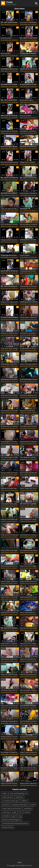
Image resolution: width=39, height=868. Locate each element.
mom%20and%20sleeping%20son (15, 823)
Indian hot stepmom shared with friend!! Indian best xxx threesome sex (10, 675)
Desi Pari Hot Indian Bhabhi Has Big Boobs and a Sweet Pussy (29, 628)
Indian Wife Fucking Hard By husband (10, 706)
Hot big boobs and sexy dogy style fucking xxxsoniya (29, 737)
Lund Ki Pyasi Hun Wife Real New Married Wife (10, 131)
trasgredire (13, 552)
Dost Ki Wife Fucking (26, 100)
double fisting (8, 827)
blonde (26, 366)
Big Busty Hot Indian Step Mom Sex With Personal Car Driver (10, 488)
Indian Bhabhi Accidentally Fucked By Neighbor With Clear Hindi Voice (29, 286)
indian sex (4, 226)
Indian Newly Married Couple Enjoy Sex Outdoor (10, 566)
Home (20, 862)
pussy (25, 288)
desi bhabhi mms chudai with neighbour (29, 535)
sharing (32, 459)
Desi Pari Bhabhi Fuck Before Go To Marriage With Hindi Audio (10, 224)
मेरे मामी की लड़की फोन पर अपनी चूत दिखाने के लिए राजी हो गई (29, 85)
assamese (28, 808)
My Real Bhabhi (6, 54)
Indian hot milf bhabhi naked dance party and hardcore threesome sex (10, 519)
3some (15, 739)
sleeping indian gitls (20, 805)
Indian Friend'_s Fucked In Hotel (10, 644)
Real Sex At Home (26, 116)
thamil (33, 805)
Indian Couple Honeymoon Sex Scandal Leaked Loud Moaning (29, 752)
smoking (6, 812)
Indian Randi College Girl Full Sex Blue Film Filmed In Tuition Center (10, 659)
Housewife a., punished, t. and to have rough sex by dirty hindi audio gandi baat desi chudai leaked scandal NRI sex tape (29, 333)
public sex (11, 350)
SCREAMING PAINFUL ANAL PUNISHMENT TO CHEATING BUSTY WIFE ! (10, 504)
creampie (35, 195)
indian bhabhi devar (15, 599)
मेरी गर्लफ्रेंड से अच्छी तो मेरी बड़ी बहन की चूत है (10, 317)
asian (33, 211)
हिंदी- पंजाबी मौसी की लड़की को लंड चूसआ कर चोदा (10, 628)
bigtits (22, 552)
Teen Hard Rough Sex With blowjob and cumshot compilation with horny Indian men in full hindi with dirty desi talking (10, 457)
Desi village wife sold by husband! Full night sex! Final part (29, 457)
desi (6, 211)
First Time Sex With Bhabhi (28, 22)
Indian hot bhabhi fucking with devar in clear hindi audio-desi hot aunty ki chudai (10, 783)
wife (21, 475)
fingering (9, 413)
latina (31, 133)
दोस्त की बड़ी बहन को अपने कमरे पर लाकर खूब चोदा (10, 380)
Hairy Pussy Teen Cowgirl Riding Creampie (29, 566)
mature (18, 444)
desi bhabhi (10, 335)
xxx (28, 459)
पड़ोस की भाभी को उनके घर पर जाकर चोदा (29, 69)
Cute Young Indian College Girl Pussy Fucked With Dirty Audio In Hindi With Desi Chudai (29, 519)
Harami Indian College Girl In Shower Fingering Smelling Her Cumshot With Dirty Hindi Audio (29, 317)
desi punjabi (5, 723)
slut (29, 366)
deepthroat (35, 521)
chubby (25, 475)
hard (37, 661)
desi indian (17, 335)
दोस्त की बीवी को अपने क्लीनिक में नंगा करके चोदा (10, 193)
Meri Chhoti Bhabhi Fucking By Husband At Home (10, 162)
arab (34, 475)
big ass (22, 350)
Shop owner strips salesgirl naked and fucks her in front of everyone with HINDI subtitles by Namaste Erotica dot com (10, 349)
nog (20, 816)
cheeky (7, 552)
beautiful (6, 805)
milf (34, 133)
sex (30, 211)
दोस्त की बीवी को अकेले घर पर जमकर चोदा (10, 69)
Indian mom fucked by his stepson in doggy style (29, 659)
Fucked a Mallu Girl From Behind (10, 473)
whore (33, 366)
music (7, 397)
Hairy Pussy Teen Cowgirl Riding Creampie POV (29, 644)
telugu (30, 350)
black (25, 428)
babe (16, 537)
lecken (27, 812)
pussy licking (16, 413)
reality (15, 475)
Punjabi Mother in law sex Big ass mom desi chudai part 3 (29, 349)
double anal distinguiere (12, 820)
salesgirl (17, 350)
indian (31, 226)
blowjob (29, 521)
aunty (16, 211)
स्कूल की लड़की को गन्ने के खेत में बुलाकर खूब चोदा (10, 271)
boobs (32, 676)
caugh (14, 812)
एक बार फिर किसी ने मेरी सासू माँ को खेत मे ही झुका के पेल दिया (29, 706)
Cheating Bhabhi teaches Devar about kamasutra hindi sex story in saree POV (29, 271)
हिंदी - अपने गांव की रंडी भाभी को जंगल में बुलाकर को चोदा (10, 100)
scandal (36, 226)
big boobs (31, 552)
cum (21, 195)
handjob (29, 754)
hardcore (26, 133)
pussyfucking (15, 770)
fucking (29, 288)
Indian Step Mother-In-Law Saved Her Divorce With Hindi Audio (29, 597)
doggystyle (24, 459)
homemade (30, 444)
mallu (12, 211)
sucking (3, 583)
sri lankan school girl (10, 801)
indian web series (6, 785)
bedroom (17, 304)
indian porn (8, 24)
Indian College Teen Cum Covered (29, 488)
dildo (8, 366)
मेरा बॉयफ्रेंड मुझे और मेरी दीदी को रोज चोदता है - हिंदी (29, 54)
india (2, 211)
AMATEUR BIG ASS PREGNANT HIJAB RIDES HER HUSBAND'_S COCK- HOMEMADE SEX (29, 442)
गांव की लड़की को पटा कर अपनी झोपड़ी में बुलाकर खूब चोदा (29, 240)
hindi (2, 24)
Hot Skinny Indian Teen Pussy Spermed (10, 690)
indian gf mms (8, 797)
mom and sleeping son (19, 793)
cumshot (26, 211)
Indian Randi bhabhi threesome (29, 675)
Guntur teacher (25, 255)
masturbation (5, 754)
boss (2, 350)
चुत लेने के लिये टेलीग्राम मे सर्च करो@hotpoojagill (29, 380)
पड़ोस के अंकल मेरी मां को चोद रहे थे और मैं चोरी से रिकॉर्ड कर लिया (10, 116)
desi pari (18, 226)
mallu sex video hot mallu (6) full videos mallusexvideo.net (29, 768)
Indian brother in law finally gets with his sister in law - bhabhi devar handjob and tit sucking (10, 597)
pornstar (36, 319)
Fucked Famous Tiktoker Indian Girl (29, 193)
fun (20, 812)
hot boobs (30, 739)
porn (22, 211)
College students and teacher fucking (10, 240)
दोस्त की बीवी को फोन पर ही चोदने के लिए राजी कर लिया (10, 85)
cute (7, 583)
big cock (3, 335)
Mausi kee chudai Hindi (27, 411)
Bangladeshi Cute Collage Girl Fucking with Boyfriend (10, 768)
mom (26, 661)
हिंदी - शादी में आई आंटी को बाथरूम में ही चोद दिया (10, 22)
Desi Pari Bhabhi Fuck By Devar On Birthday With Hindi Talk (29, 721)
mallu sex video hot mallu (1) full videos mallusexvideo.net (10, 209)
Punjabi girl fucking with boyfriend (10, 721)
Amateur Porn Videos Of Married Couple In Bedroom (10, 302)
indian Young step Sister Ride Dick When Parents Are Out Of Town (29, 364)
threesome (31, 381)
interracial (18, 661)
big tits (16, 397)
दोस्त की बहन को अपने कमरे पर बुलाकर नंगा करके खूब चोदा (29, 147)
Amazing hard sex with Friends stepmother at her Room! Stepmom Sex (10, 612)
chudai (36, 552)
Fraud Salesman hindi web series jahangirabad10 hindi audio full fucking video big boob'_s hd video (10, 411)
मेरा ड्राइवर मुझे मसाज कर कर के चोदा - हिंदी (10, 255)
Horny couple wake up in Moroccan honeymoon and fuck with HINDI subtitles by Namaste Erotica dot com (29, 612)
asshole (3, 444)
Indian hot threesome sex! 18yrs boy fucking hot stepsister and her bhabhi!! (29, 581)
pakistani (19, 797)
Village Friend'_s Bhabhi (28, 162)
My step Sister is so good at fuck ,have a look (10, 426)
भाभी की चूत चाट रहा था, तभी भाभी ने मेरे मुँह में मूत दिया (29, 302)
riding (12, 366)
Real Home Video (6, 38)
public (37, 708)
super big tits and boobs (12, 808)
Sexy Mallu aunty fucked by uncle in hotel (29, 426)
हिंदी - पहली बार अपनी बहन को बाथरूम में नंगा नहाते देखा (29, 178)
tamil (36, 304)
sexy (31, 195)
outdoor (23, 506)
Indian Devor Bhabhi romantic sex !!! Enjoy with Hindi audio (10, 333)
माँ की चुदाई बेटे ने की (25, 209)
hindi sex (15, 24)
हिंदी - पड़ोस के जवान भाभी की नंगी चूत (10, 178)
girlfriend (16, 583)
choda (17, 428)
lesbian (25, 381)
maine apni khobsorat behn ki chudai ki (10, 395)
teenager (9, 459)
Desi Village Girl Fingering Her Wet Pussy (10, 752)
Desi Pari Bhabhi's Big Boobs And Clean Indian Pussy (29, 690)
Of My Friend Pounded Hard (10, 535)
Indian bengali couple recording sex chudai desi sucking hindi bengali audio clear (10, 581)
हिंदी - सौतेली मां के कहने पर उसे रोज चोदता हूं (29, 38)
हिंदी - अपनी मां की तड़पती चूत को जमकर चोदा (10, 286)
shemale (12, 754)
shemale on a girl (9, 816)
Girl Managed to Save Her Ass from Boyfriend (10, 442)
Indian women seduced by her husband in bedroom (29, 783)
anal (21, 335)
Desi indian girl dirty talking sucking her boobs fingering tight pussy (29, 550)
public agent (13, 723)
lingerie (16, 366)
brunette (7, 506)
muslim (3, 397)
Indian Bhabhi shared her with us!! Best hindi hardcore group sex (10, 364)
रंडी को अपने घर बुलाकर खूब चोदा (9, 147)
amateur (26, 226)
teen (22, 133)
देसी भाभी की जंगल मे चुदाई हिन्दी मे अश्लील (29, 504)
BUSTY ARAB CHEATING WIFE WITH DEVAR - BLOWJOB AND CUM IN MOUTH (29, 473)
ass (38, 335)
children (24, 801)
